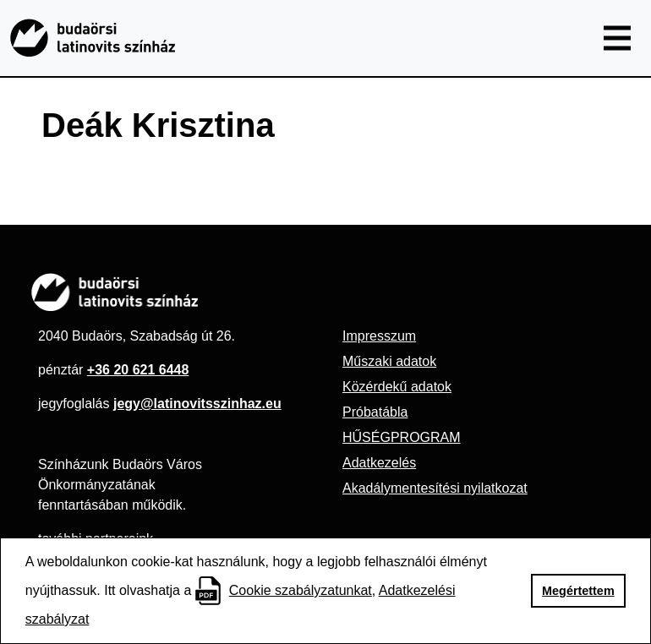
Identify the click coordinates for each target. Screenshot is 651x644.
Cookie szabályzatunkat (301, 590)
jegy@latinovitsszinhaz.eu (197, 404)
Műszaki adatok (389, 361)
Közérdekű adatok (397, 387)
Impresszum (379, 336)
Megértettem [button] (578, 591)
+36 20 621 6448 (138, 370)
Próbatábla (375, 412)
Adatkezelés (379, 463)
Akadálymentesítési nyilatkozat (435, 488)
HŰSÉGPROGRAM (402, 437)
